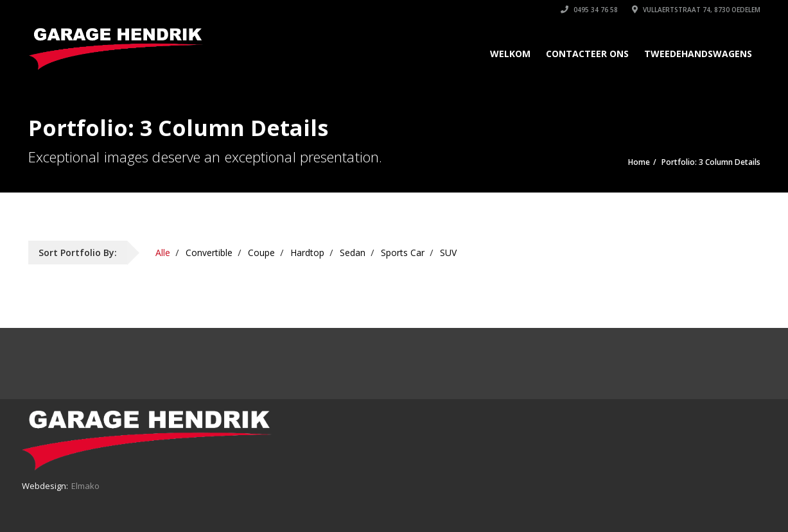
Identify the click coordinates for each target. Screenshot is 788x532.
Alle (163, 253)
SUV (448, 253)
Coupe (261, 253)
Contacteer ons (587, 54)
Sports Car (403, 253)
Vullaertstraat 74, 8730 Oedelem (696, 10)
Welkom (510, 54)
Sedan (353, 253)
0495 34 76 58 (589, 10)
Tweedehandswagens (698, 54)
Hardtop (307, 253)
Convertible (209, 253)
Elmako (85, 486)
